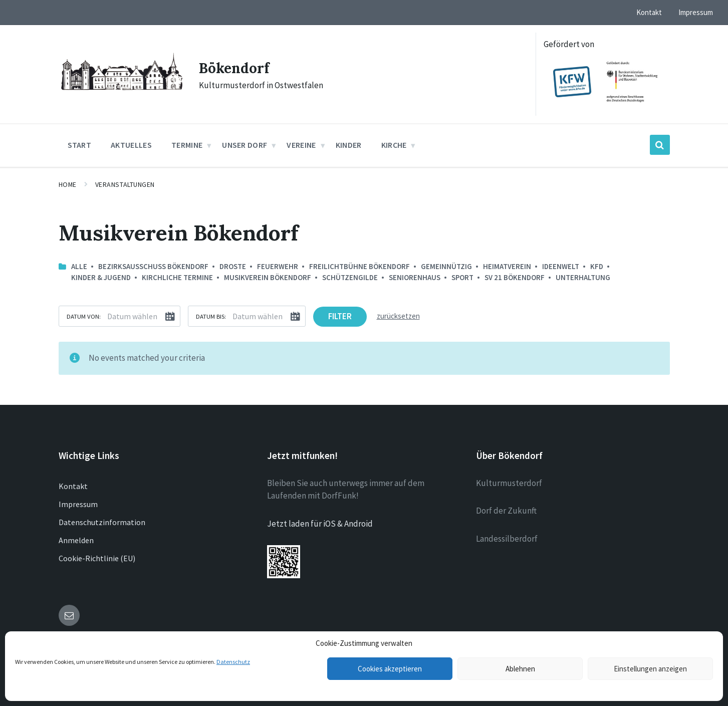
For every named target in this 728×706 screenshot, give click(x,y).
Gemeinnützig (446, 266)
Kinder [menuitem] (349, 145)
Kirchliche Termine (177, 277)
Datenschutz (233, 662)
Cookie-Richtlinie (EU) (97, 558)
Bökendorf (236, 68)
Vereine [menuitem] (301, 145)
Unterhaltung (583, 277)
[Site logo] (121, 91)
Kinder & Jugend (101, 277)
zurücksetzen (398, 316)
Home (68, 184)
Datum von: (84, 316)
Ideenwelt (561, 266)
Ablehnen (520, 669)
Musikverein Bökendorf (268, 277)
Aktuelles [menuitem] (131, 145)
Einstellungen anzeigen (650, 669)
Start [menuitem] (80, 145)
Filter (340, 316)
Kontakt (73, 486)
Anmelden (76, 540)
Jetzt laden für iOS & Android (320, 524)
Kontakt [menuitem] (649, 12)
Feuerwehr (278, 266)
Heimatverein (507, 266)
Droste (233, 266)
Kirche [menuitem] (394, 145)
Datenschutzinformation (102, 522)
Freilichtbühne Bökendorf (359, 266)
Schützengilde (350, 277)
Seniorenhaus (415, 277)
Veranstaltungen (125, 184)
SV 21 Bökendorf (515, 277)
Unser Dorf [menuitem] (245, 145)
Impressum (78, 504)
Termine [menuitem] (187, 145)
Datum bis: (211, 316)
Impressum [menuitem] (696, 12)
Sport (462, 277)
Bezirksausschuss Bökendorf (153, 266)
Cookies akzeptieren (390, 669)
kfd (597, 266)
